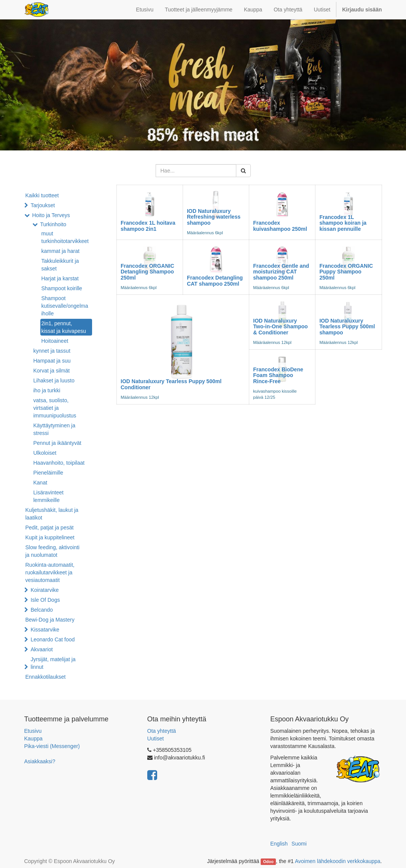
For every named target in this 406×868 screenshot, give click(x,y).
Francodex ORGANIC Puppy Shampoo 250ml (346, 272)
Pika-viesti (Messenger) (52, 746)
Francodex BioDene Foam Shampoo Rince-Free (278, 375)
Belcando (41, 610)
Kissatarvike (45, 630)
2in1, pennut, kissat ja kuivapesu (64, 327)
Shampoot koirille (62, 288)
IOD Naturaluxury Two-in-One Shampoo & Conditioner (280, 327)
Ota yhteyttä (162, 731)
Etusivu (33, 731)
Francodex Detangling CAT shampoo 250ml (215, 281)
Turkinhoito (53, 224)
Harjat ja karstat (60, 278)
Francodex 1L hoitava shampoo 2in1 (148, 226)
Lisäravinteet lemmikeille (49, 496)
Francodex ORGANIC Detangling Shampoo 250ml (147, 272)
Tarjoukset (43, 205)
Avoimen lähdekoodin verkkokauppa (338, 861)
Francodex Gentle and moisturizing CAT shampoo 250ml (281, 272)
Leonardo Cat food (53, 639)
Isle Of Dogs (45, 600)
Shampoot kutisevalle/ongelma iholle (65, 306)
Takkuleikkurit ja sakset (60, 265)
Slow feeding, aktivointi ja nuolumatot (53, 551)
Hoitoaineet (55, 341)
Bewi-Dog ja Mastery (50, 620)
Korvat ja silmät (52, 371)
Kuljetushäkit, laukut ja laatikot (52, 514)
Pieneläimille (49, 473)
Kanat (41, 483)
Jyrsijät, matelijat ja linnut (53, 663)
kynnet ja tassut (52, 351)
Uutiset (156, 739)
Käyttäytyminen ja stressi (55, 429)
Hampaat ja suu (52, 361)
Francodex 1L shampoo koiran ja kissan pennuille (343, 223)
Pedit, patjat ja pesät (50, 528)
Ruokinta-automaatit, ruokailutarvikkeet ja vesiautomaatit (50, 572)
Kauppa (33, 739)
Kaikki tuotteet (42, 195)
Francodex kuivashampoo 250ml (280, 226)
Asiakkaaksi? (40, 761)
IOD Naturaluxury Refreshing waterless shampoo (214, 217)
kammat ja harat (61, 251)
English (279, 844)
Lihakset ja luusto (54, 380)
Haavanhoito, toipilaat (59, 463)
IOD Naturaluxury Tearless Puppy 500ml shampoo (347, 327)
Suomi (299, 844)
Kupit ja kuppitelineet (50, 537)
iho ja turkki (47, 390)
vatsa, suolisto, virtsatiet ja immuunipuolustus (55, 408)
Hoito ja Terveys (51, 215)
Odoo (268, 862)
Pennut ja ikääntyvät (57, 443)
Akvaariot (41, 649)
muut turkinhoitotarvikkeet (65, 237)
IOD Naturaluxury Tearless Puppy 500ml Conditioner (171, 384)
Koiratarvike (45, 590)
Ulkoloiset (45, 453)
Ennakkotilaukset (46, 677)
